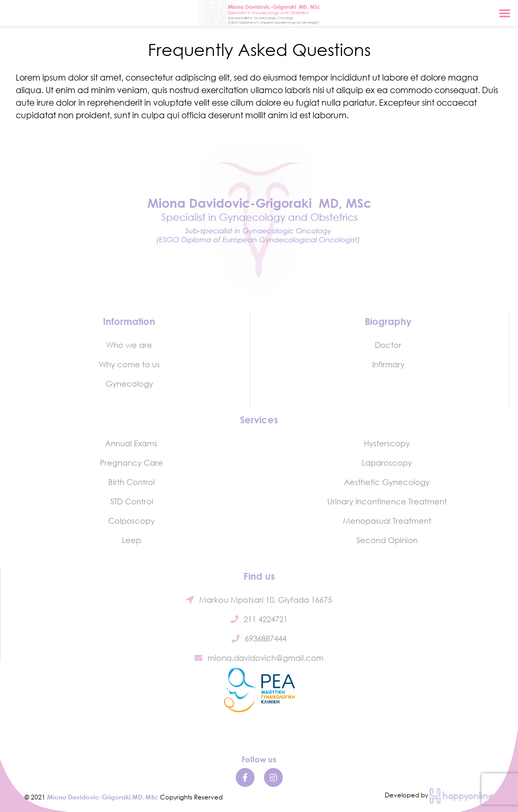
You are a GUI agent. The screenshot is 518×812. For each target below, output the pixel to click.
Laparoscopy (387, 463)
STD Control (132, 501)
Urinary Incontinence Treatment (387, 501)
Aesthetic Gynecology (387, 482)
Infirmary (388, 364)
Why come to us (129, 364)
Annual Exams (131, 443)
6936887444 (259, 638)
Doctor (388, 345)
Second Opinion (387, 540)
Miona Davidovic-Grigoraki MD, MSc (103, 797)
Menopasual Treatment (387, 521)
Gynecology (129, 384)
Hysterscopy (387, 443)
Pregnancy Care (131, 463)
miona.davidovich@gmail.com (259, 658)
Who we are (129, 345)
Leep (131, 540)
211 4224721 (259, 619)
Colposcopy (131, 521)
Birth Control (131, 482)
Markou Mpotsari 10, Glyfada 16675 (259, 600)
